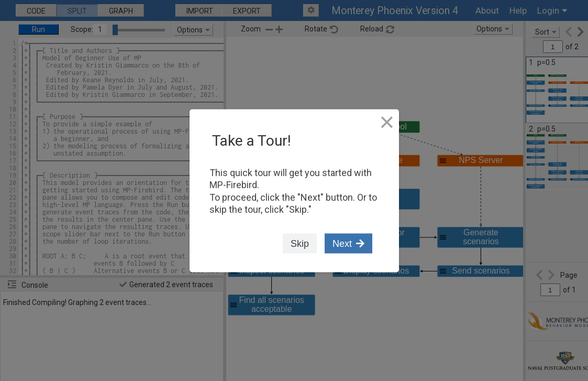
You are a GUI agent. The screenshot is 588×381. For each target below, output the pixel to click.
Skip (300, 244)
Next (348, 244)
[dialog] (294, 190)
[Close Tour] (387, 122)
